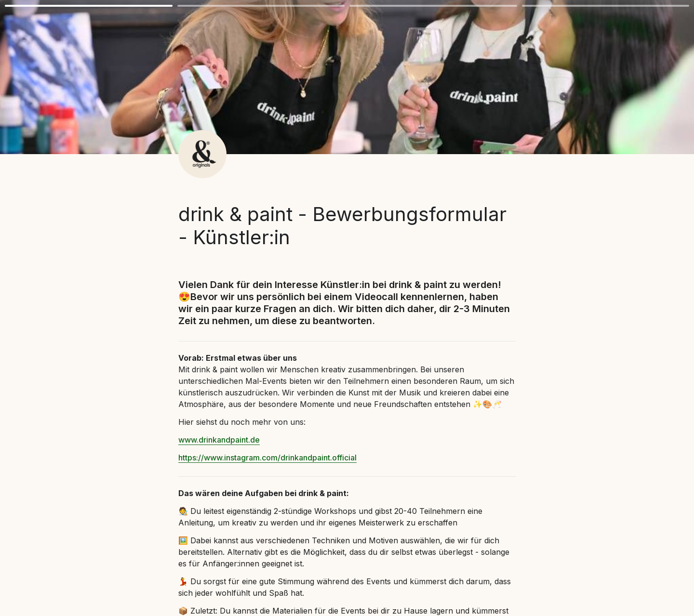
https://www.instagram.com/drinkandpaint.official (267, 458)
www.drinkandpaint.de (219, 440)
